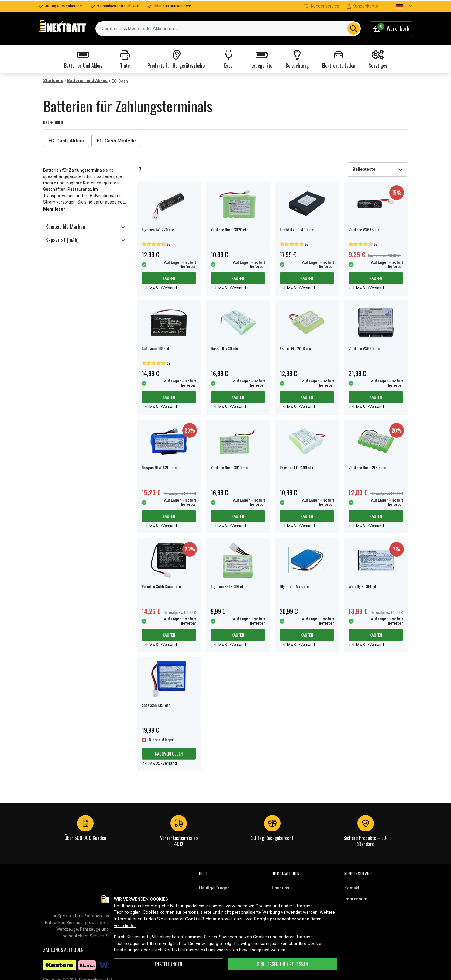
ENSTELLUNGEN (169, 964)
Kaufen (169, 278)
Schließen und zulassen (282, 964)
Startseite (53, 81)
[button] (399, 6)
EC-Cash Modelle (116, 141)
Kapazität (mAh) (62, 240)
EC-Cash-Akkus (66, 141)
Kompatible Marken (65, 227)
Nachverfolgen (169, 754)
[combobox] (228, 29)
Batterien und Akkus (87, 81)
